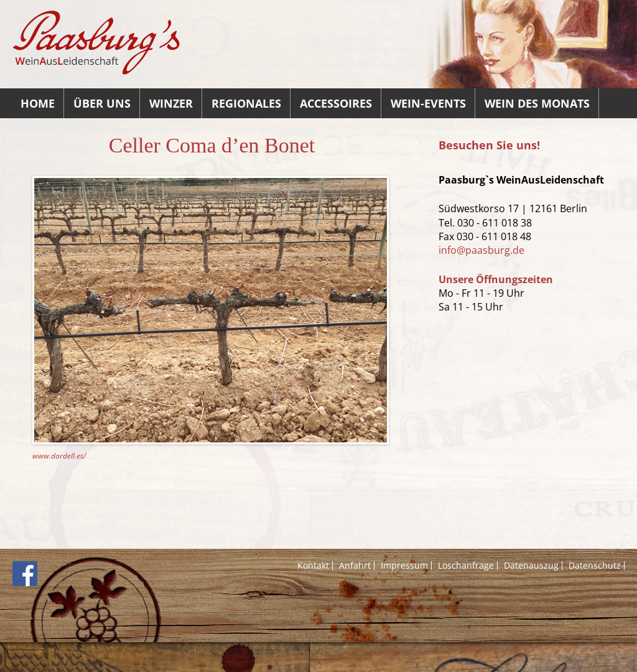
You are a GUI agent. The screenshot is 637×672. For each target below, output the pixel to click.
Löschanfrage (466, 565)
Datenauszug (531, 565)
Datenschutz (595, 565)
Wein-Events (428, 103)
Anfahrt (355, 565)
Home (38, 103)
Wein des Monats (537, 103)
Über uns (102, 103)
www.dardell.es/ (59, 456)
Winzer (171, 103)
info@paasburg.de (481, 250)
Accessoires (336, 103)
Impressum (404, 565)
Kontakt (313, 565)
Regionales (246, 103)
